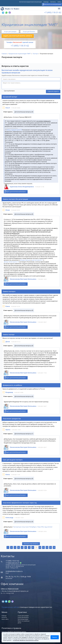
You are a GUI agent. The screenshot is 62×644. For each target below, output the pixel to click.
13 (51, 547)
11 (43, 547)
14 (54, 547)
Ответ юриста (8, 112)
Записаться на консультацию (52, 4)
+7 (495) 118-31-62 (53, 12)
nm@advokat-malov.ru (14, 571)
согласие (24, 637)
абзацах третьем (25, 260)
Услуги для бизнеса (29, 32)
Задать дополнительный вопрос (16, 192)
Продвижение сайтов (10, 607)
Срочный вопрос (9, 91)
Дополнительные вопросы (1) (24, 434)
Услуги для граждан (10, 32)
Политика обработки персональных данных (14, 632)
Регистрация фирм (23, 619)
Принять (55, 637)
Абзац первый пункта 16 (15, 130)
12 (47, 547)
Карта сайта (5, 619)
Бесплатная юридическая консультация (30, 2)
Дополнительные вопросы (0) (24, 112)
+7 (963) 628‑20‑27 (14, 563)
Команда (46, 2)
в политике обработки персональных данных (26, 640)
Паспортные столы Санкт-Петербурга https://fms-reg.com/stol (33, 527)
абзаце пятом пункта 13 (11, 262)
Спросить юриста (53, 91)
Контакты (53, 2)
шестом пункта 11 (37, 260)
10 (40, 547)
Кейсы (59, 2)
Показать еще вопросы (31, 544)
